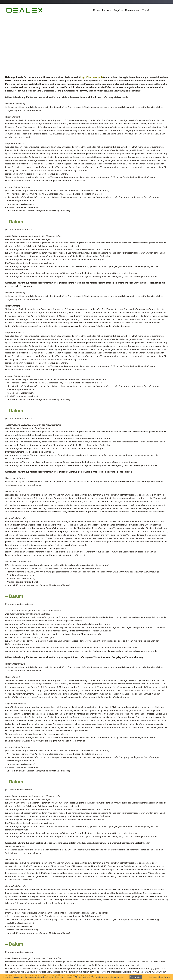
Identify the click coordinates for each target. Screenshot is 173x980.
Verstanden (136, 977)
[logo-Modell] (24, 10)
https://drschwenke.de (92, 77)
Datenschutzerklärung (160, 977)
